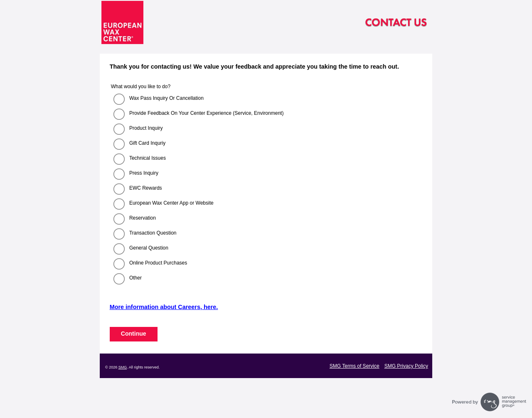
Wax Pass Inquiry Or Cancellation (166, 98)
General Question (149, 248)
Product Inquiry (146, 128)
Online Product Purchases (158, 263)
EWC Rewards (146, 188)
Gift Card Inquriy (147, 143)
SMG (123, 367)
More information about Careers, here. (164, 307)
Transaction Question (153, 233)
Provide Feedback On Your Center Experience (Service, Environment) (207, 113)
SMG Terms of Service (355, 366)
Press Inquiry (144, 173)
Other (135, 278)
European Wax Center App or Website (171, 203)
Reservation (143, 218)
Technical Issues (148, 158)
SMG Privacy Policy (406, 366)
